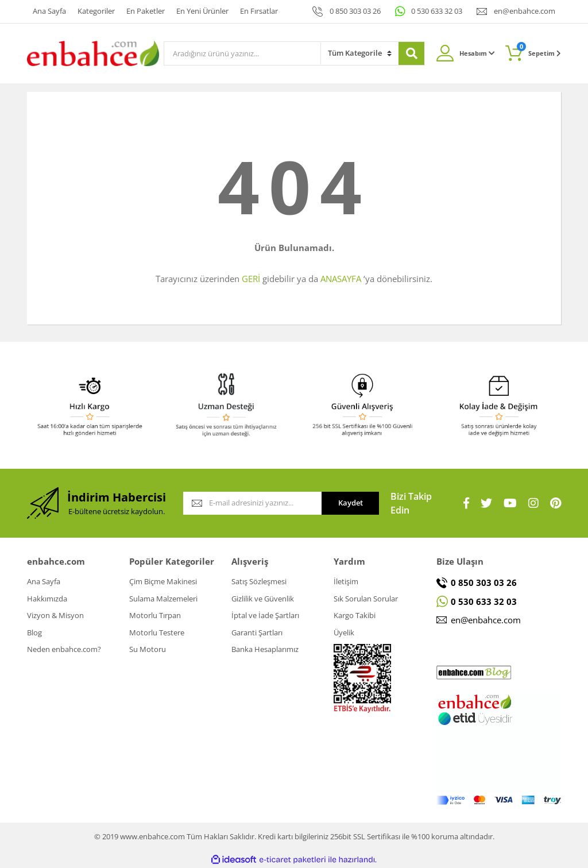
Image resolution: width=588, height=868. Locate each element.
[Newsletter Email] (252, 503)
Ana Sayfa (49, 11)
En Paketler (146, 11)
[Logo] (93, 52)
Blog (34, 632)
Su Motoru (148, 649)
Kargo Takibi (355, 615)
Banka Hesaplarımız (265, 649)
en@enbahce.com (525, 11)
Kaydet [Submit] (351, 503)
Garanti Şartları (257, 632)
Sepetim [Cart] (539, 50)
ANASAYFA (341, 279)
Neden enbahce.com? (64, 649)
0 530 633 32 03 (437, 11)
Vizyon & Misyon (55, 615)
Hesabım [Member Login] (477, 53)
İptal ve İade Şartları (265, 615)
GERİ (251, 279)
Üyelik (344, 632)
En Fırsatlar (259, 11)
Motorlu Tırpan (155, 615)
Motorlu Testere (157, 632)
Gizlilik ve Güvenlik (263, 599)
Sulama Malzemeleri (163, 599)
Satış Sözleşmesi (259, 581)
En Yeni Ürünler (202, 11)
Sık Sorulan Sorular (366, 599)
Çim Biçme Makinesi (163, 581)
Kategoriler (96, 11)
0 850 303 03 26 (355, 11)
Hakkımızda (47, 599)
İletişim (346, 581)
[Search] (242, 53)
